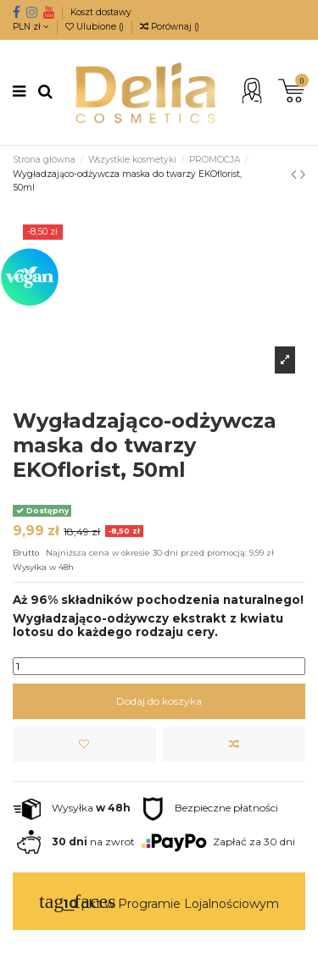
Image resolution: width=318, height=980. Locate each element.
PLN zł (31, 27)
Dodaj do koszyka (159, 701)
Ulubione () (96, 27)
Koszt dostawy (101, 12)
